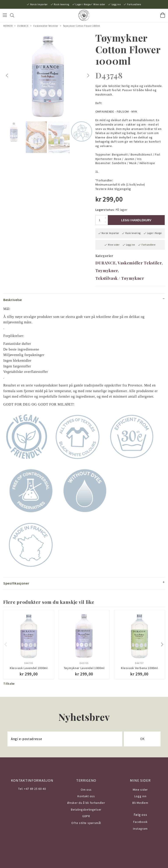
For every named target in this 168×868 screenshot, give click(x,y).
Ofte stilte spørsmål (86, 823)
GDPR (86, 816)
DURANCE (23, 26)
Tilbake (9, 684)
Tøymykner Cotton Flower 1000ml (82, 26)
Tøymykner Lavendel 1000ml (84, 668)
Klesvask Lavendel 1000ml (29, 668)
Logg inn (116, 4)
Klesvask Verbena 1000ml (139, 668)
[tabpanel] (48, 76)
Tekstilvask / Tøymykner (120, 278)
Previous (8, 76)
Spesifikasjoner (16, 583)
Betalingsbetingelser (86, 810)
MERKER (8, 26)
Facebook (140, 822)
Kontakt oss (86, 796)
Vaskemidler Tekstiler (46, 26)
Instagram (140, 829)
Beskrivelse (13, 300)
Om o (85, 790)
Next (89, 76)
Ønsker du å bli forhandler (86, 803)
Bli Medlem (140, 803)
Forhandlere (134, 4)
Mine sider (99, 4)
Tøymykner (107, 271)
